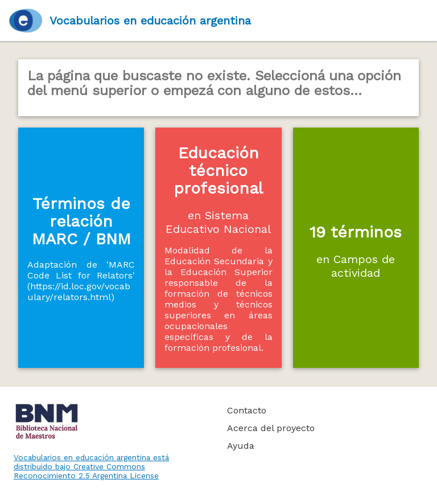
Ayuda (241, 446)
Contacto (247, 410)
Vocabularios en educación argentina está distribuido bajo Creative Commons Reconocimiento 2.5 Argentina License (91, 466)
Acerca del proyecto (271, 428)
